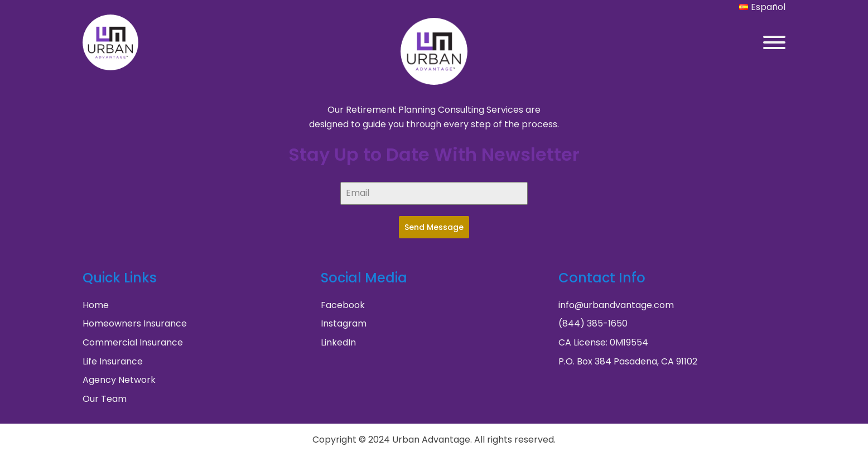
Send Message (434, 227)
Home (96, 305)
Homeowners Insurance (135, 323)
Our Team (105, 399)
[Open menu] (774, 42)
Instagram (344, 323)
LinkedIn (338, 342)
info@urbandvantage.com (616, 305)
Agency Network (119, 380)
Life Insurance (113, 361)
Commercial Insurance (133, 342)
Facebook (343, 305)
